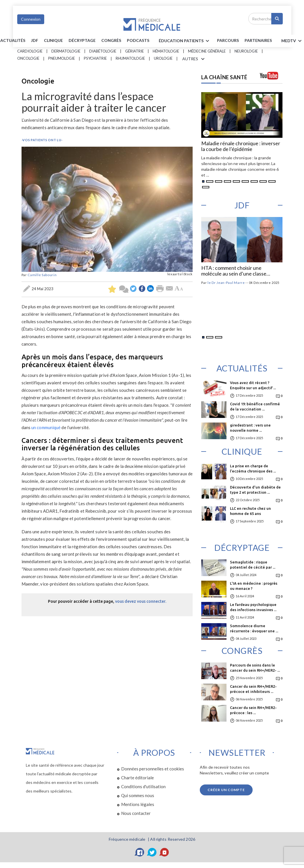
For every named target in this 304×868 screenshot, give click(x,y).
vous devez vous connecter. (141, 601)
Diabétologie (103, 51)
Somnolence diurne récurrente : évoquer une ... (254, 628)
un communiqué (46, 427)
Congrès (111, 40)
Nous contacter (136, 813)
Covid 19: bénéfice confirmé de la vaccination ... (255, 406)
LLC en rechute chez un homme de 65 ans (250, 511)
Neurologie (246, 51)
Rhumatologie (130, 58)
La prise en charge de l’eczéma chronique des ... (253, 468)
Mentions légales (138, 804)
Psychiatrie (95, 58)
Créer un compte (226, 790)
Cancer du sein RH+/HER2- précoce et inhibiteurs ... (253, 689)
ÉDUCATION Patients (185, 41)
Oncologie (28, 58)
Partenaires (258, 40)
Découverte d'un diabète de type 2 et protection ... (255, 490)
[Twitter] (152, 852)
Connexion (31, 19)
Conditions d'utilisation (143, 786)
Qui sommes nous (138, 795)
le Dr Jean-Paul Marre (226, 283)
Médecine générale (207, 51)
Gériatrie (134, 51)
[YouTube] (164, 852)
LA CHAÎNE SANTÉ (224, 77)
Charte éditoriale (138, 778)
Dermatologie (66, 51)
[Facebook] (140, 852)
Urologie (163, 58)
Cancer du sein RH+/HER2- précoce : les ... (253, 710)
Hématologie (166, 51)
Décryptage (82, 40)
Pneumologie (62, 58)
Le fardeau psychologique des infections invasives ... (253, 607)
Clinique (53, 40)
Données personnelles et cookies (153, 769)
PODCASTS (138, 40)
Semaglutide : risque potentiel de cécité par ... (253, 565)
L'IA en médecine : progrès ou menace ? (254, 586)
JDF (35, 40)
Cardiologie (30, 51)
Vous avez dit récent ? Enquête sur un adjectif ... (253, 385)
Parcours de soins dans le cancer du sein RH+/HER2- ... (255, 668)
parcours (228, 40)
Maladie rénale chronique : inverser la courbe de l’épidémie (241, 146)
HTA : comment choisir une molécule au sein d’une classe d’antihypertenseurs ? (234, 271)
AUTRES (194, 59)
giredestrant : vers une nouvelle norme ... (250, 428)
